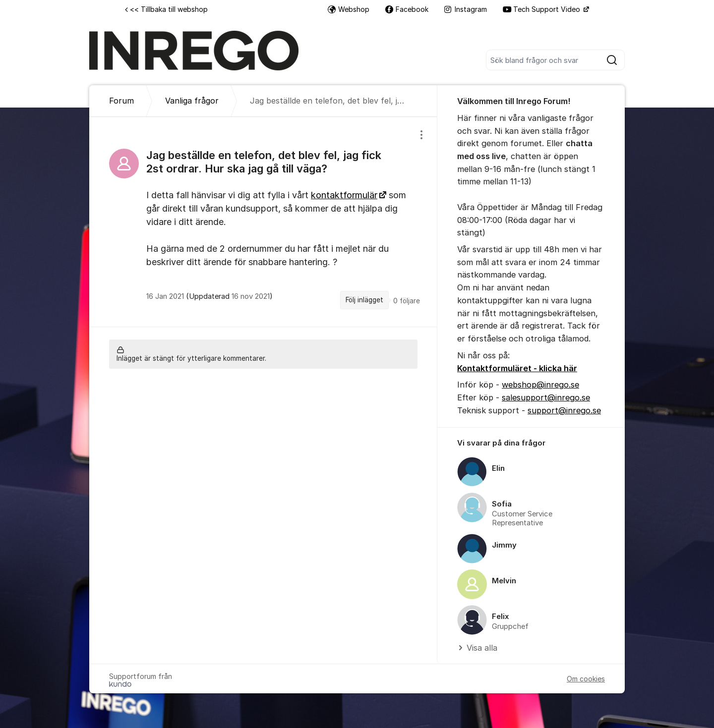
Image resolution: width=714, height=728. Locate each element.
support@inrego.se (564, 410)
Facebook (407, 9)
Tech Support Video (542, 9)
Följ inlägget (364, 300)
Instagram (466, 9)
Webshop (349, 9)
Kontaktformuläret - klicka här (517, 368)
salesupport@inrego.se (546, 397)
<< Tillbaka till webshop (166, 9)
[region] (263, 222)
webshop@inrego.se (540, 385)
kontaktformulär (344, 195)
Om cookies (586, 679)
